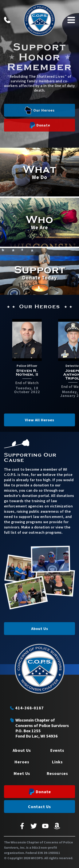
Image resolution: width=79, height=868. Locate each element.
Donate (40, 125)
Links (57, 762)
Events (57, 750)
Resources (57, 773)
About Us (40, 629)
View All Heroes (39, 420)
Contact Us (39, 807)
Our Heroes (40, 110)
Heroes (22, 762)
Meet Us (22, 773)
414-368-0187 (27, 708)
